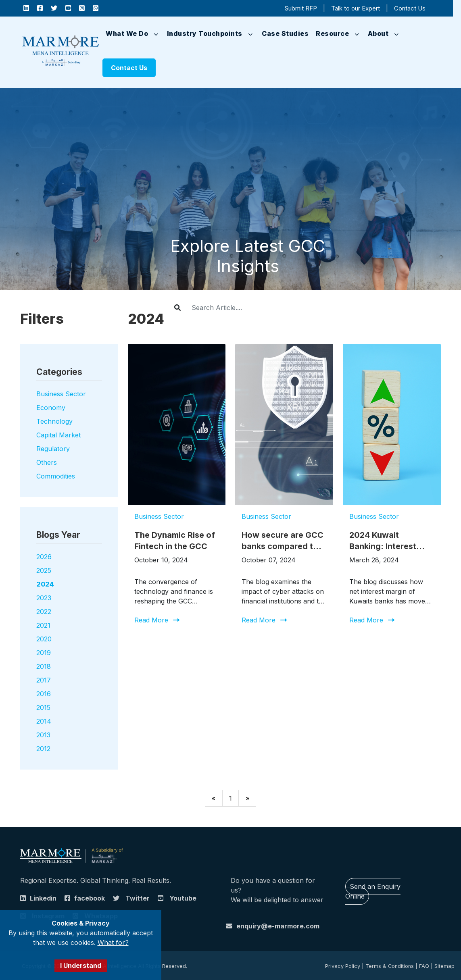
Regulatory (53, 449)
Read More (151, 620)
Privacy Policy (343, 966)
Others (47, 462)
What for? (113, 943)
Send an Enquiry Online (373, 891)
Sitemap (444, 966)
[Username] (256, 308)
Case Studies (285, 33)
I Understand (81, 965)
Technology (54, 421)
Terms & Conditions (390, 966)
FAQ (424, 966)
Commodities (56, 476)
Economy (51, 408)
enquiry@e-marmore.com (278, 926)
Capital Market (58, 435)
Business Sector (61, 394)
